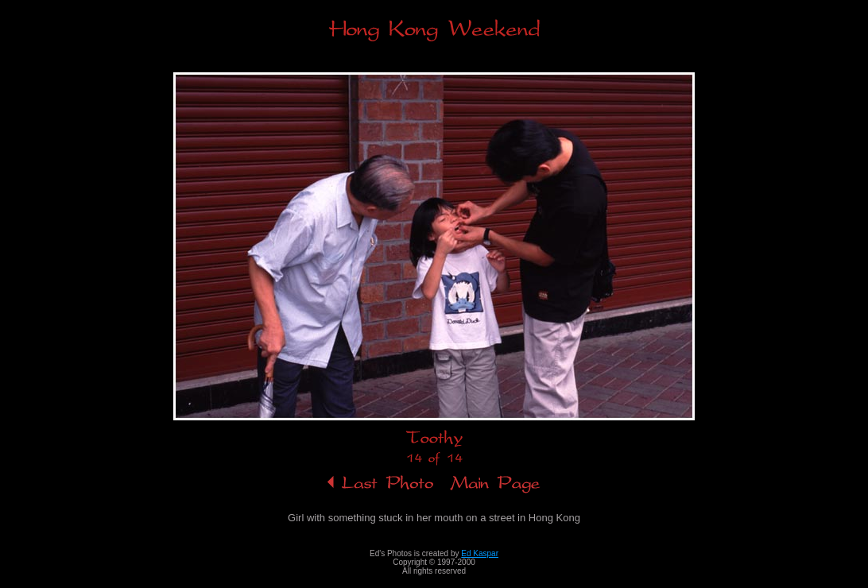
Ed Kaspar (480, 553)
